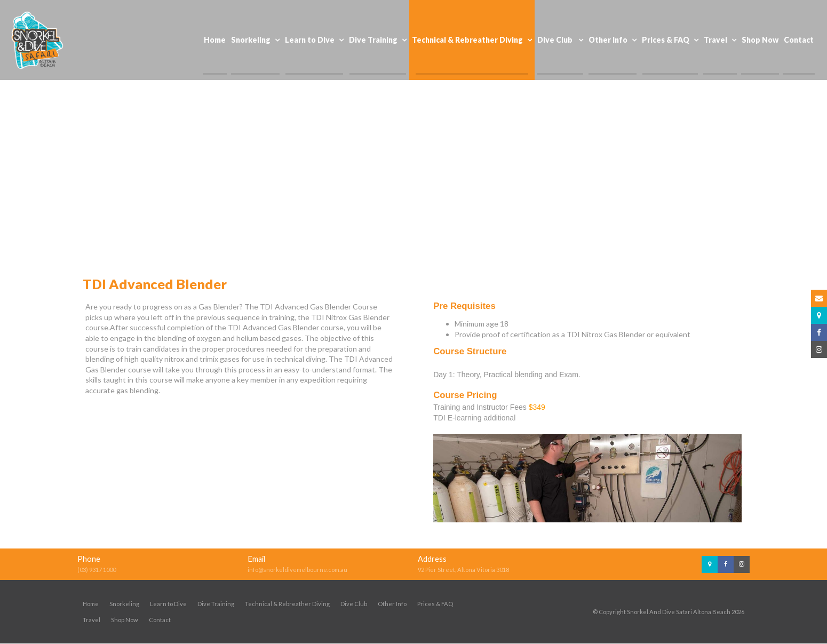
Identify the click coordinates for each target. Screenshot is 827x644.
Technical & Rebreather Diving (287, 604)
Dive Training (216, 604)
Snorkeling (124, 604)
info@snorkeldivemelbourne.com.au (297, 570)
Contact (160, 620)
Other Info (392, 604)
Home (91, 604)
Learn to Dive (168, 604)
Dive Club (354, 604)
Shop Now (125, 620)
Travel (92, 620)
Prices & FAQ (435, 604)
